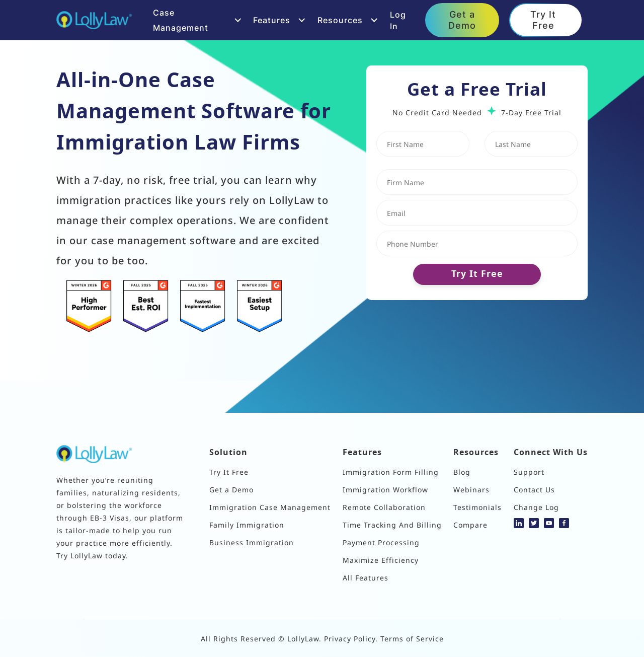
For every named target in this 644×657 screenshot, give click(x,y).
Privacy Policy (350, 638)
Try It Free (543, 20)
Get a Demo (462, 20)
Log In (398, 20)
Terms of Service (412, 638)
